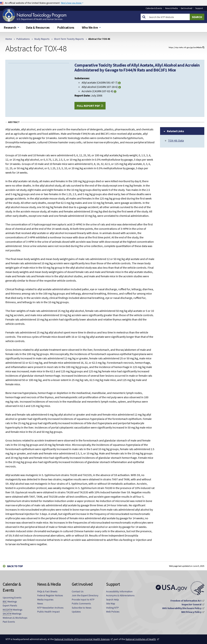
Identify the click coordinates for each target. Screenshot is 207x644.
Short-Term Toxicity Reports (69, 39)
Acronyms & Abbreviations (120, 595)
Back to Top (15, 566)
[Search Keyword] (169, 17)
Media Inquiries (45, 600)
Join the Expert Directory (85, 595)
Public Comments (81, 603)
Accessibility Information (119, 591)
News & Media (171, 8)
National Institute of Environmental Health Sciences (82, 639)
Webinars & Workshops (15, 618)
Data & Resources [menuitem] (38, 27)
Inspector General (192, 604)
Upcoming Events (12, 598)
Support (199, 8)
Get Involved (186, 8)
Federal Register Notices (50, 595)
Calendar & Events (154, 8)
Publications (23, 39)
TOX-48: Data (176, 140)
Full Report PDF (88, 106)
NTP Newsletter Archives (50, 608)
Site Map (111, 603)
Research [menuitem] (10, 27)
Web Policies (113, 612)
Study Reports (42, 39)
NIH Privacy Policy (191, 612)
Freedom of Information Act (186, 601)
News (40, 603)
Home (9, 39)
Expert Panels (10, 605)
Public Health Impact (48, 612)
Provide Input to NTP (83, 600)
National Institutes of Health (141, 639)
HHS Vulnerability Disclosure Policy (182, 608)
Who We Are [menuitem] (90, 27)
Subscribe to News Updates (82, 610)
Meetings (10, 602)
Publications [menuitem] (66, 27)
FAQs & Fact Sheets (47, 591)
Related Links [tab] (175, 131)
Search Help (112, 600)
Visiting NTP (112, 608)
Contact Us (78, 591)
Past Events (9, 622)
